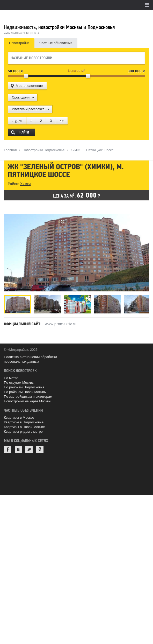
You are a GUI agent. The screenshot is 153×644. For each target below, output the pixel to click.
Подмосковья (101, 27)
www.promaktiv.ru (61, 324)
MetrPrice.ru (31, 16)
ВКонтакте (18, 449)
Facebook (8, 449)
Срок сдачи (21, 97)
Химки (25, 184)
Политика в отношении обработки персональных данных (30, 359)
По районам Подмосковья (24, 387)
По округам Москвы (19, 383)
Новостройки (19, 43)
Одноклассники (40, 449)
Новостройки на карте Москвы (28, 401)
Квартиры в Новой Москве (24, 427)
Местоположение (29, 86)
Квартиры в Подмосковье (24, 422)
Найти (24, 132)
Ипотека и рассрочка (28, 109)
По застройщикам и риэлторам (28, 397)
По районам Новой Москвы (25, 392)
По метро (11, 378)
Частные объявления (56, 43)
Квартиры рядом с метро (23, 432)
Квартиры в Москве (19, 418)
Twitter (29, 449)
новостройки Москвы (60, 27)
